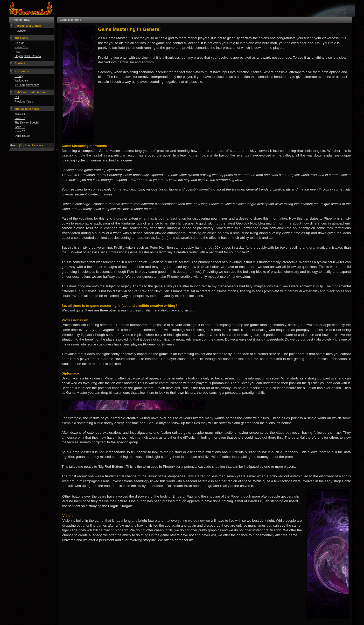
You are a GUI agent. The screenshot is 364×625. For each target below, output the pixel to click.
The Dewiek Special (27, 123)
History (19, 76)
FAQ (17, 52)
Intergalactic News (27, 109)
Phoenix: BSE (21, 20)
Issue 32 (20, 118)
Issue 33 (20, 114)
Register (37, 145)
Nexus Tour (22, 47)
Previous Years (24, 101)
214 (17, 97)
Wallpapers (21, 80)
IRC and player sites (27, 85)
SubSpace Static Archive (31, 92)
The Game (21, 38)
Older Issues (22, 136)
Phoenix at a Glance (28, 26)
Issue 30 (20, 131)
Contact (20, 63)
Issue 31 (20, 127)
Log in (24, 145)
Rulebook (20, 31)
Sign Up (19, 43)
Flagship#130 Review (28, 56)
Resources (22, 71)
